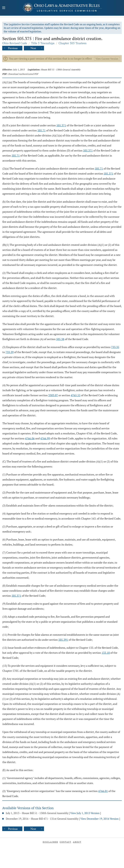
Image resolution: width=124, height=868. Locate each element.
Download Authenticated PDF (23, 74)
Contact (65, 842)
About (77, 842)
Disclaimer (50, 842)
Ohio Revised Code (15, 43)
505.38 (60, 339)
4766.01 (103, 791)
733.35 (115, 347)
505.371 (61, 125)
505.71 (42, 130)
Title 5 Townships (43, 43)
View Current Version (107, 59)
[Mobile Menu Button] (4, 8)
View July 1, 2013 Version (85, 813)
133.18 (106, 653)
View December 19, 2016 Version (99, 819)
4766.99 (45, 438)
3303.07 (53, 395)
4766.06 (30, 438)
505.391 (63, 640)
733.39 (10, 352)
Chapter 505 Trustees (73, 43)
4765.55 (76, 395)
